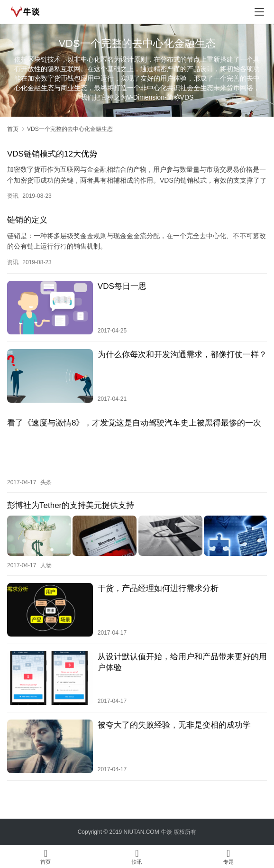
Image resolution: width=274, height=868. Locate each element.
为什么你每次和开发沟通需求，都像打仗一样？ (182, 355)
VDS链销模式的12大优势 (52, 154)
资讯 (13, 196)
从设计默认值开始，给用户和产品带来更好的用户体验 (182, 661)
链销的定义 (27, 220)
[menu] (259, 12)
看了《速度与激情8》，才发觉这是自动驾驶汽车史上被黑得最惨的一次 (134, 423)
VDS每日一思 (122, 286)
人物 (46, 564)
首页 (13, 129)
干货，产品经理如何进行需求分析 (158, 587)
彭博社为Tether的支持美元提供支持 (71, 505)
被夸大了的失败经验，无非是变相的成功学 (174, 724)
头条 (46, 482)
